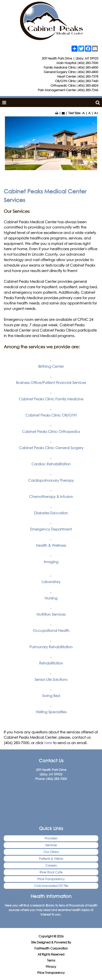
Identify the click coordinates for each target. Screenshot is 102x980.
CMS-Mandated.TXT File (51, 886)
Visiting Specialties (51, 712)
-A (83, 113)
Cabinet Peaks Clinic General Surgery (51, 448)
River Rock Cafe (51, 872)
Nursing (51, 598)
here (48, 743)
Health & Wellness (51, 545)
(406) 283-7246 (88, 90)
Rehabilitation (51, 663)
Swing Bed (51, 696)
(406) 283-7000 (88, 63)
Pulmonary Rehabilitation (51, 647)
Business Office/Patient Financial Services (51, 383)
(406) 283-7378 (88, 76)
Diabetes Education (51, 513)
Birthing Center (51, 366)
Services (51, 845)
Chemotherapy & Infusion (51, 496)
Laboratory (51, 582)
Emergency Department (51, 529)
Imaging (51, 562)
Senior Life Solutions (51, 679)
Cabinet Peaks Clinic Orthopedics (51, 432)
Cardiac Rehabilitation (51, 464)
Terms (51, 960)
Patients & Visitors (51, 859)
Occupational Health (51, 630)
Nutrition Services (51, 614)
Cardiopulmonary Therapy (51, 480)
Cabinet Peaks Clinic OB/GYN (51, 415)
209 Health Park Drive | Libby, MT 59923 (70, 58)
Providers (51, 838)
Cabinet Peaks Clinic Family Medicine (51, 399)
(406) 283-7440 (88, 81)
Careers (51, 865)
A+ (96, 113)
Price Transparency (51, 879)
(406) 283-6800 (88, 72)
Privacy (51, 967)
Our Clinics (51, 852)
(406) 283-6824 (88, 85)
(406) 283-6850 (88, 67)
